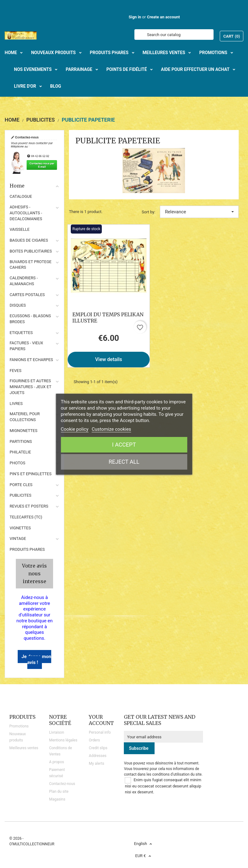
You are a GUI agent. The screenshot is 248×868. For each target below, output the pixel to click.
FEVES (16, 371)
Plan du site (59, 791)
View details (109, 359)
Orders (94, 740)
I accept (124, 445)
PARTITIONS (21, 441)
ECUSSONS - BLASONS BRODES (30, 319)
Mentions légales (63, 740)
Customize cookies (112, 429)
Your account (101, 720)
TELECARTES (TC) (26, 517)
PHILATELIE (20, 452)
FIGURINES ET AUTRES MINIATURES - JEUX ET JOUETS (30, 387)
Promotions (19, 726)
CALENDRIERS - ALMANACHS (24, 281)
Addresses (98, 756)
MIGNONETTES (23, 431)
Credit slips (98, 748)
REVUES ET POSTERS (29, 506)
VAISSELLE (20, 229)
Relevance (199, 212)
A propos (56, 762)
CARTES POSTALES (27, 295)
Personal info (100, 732)
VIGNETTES (20, 528)
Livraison (56, 732)
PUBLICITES (20, 495)
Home (34, 186)
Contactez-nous (62, 784)
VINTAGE (18, 538)
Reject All (124, 462)
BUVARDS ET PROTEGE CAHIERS (31, 265)
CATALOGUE (21, 196)
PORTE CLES (21, 485)
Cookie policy (75, 429)
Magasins (57, 799)
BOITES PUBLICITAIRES (31, 251)
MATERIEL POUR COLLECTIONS (25, 417)
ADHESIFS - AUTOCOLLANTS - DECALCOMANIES (26, 213)
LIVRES (16, 404)
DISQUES (18, 305)
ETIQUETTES (21, 333)
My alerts (96, 764)
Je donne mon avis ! (36, 659)
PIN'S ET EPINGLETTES (31, 474)
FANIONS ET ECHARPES (31, 360)
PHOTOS (18, 463)
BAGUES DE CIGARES (29, 240)
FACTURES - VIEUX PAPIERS (26, 346)
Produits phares (27, 549)
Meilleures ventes (24, 748)
